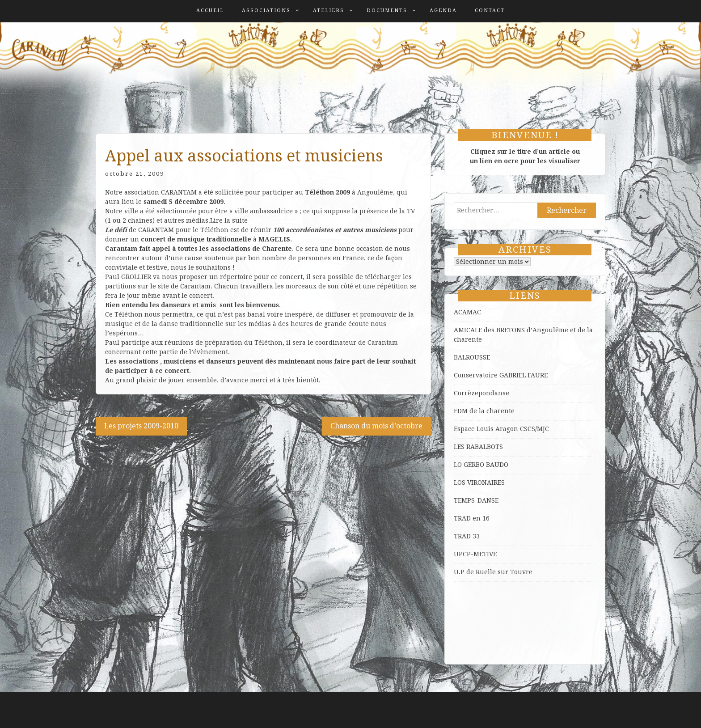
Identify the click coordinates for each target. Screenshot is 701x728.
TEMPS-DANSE (476, 500)
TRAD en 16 (472, 518)
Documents (387, 11)
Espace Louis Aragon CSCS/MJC (501, 429)
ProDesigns (588, 714)
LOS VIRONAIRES (479, 483)
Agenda (443, 11)
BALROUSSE (472, 357)
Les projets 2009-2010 (141, 426)
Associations (266, 11)
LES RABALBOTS (478, 447)
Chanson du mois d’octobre (376, 426)
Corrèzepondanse (481, 393)
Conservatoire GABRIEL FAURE (501, 375)
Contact (490, 11)
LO (459, 465)
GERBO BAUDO (486, 465)
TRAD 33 (467, 536)
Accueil (210, 11)
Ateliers (329, 11)
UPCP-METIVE (475, 554)
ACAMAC (467, 312)
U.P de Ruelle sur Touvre (493, 572)
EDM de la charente (484, 411)
